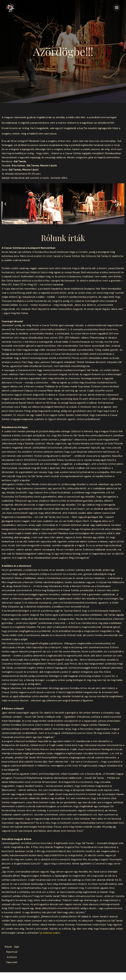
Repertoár (12, 957)
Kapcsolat (11, 969)
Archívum (12, 963)
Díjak (12, 951)
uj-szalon (45, 933)
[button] (5, 204)
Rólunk (12, 947)
